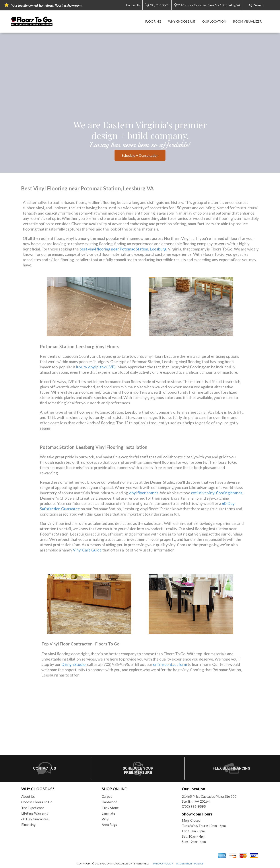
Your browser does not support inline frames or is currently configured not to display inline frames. (140, 720)
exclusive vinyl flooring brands (217, 493)
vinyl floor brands (144, 493)
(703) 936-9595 (194, 806)
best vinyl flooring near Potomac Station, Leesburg (123, 249)
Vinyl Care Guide (87, 550)
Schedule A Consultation (140, 155)
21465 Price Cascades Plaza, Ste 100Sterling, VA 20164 (209, 799)
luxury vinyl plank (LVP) (96, 367)
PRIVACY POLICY (163, 863)
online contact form (170, 664)
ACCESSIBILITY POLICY (190, 863)
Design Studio (73, 664)
